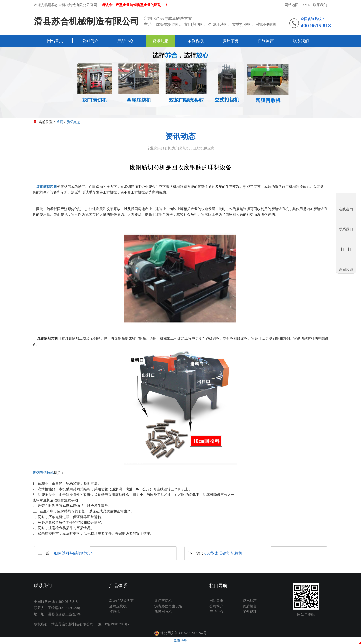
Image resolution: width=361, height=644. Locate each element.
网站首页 (55, 41)
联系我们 (320, 5)
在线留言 (266, 41)
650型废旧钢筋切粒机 (223, 553)
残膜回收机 (163, 612)
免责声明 (180, 641)
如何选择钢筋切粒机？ (74, 553)
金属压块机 (118, 606)
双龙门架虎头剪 (121, 601)
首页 (60, 122)
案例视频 (196, 41)
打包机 (114, 612)
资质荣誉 (231, 41)
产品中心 (125, 41)
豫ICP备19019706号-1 (114, 624)
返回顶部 (346, 269)
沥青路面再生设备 (168, 606)
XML (306, 5)
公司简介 (90, 41)
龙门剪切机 (163, 601)
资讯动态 (160, 41)
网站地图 (292, 5)
